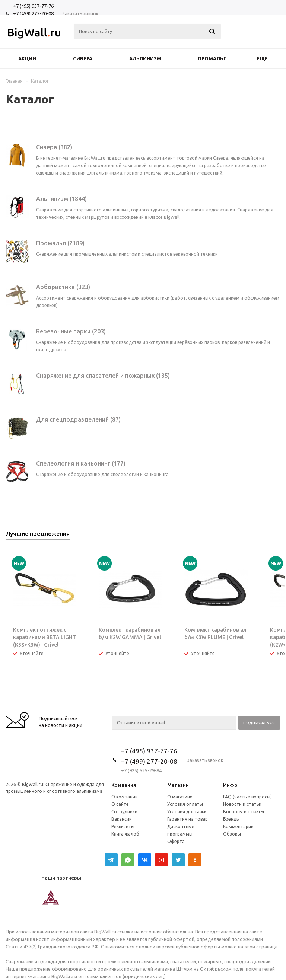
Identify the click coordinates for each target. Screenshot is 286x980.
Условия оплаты (185, 804)
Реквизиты (123, 826)
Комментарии (238, 826)
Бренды (231, 819)
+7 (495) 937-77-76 (33, 6)
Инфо (230, 785)
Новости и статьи (242, 804)
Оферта (176, 841)
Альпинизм (145, 58)
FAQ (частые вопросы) (247, 797)
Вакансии (122, 819)
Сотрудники (124, 812)
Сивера (83, 58)
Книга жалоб (125, 834)
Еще (266, 58)
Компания (124, 785)
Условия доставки (187, 812)
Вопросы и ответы (244, 812)
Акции (27, 58)
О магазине (180, 797)
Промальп (212, 58)
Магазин (178, 785)
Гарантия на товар (188, 819)
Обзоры (232, 834)
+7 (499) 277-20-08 (33, 13)
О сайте (120, 804)
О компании (125, 797)
